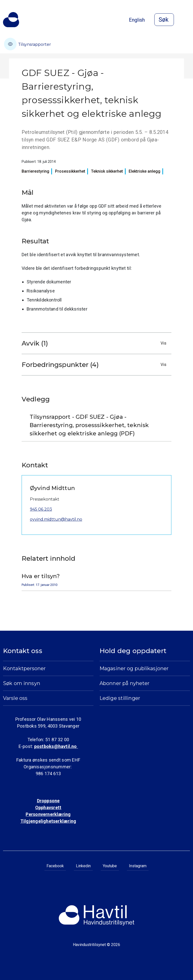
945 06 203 (41, 509)
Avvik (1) (95, 343)
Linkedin (83, 866)
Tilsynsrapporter (28, 44)
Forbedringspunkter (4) (95, 365)
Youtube (110, 866)
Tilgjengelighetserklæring (48, 821)
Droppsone (48, 801)
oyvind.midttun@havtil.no (56, 519)
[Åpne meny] (187, 20)
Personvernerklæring (48, 814)
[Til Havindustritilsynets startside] (11, 20)
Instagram (138, 866)
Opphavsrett (48, 807)
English (137, 20)
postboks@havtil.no (56, 746)
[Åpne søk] (164, 20)
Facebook (55, 866)
